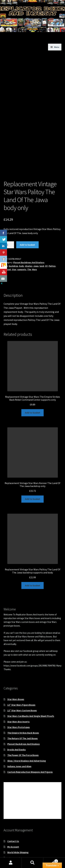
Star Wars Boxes (16, 670)
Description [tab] (10, 256)
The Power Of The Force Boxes (23, 726)
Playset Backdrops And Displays (29, 234)
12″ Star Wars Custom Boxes (22, 682)
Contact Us (13, 812)
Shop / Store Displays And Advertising (27, 732)
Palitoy (52, 237)
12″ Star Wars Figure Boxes (21, 676)
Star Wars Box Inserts (18, 693)
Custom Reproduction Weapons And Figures (30, 743)
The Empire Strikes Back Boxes (23, 704)
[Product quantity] (9, 216)
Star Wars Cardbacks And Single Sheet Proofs (31, 687)
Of (46, 237)
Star (14, 241)
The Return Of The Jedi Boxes (23, 710)
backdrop (13, 237)
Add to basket (27, 216)
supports (22, 241)
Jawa (36, 237)
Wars (35, 241)
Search (32, 863)
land (42, 237)
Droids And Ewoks (17, 721)
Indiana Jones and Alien (19, 737)
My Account (13, 818)
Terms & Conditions (18, 835)
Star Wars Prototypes (19, 698)
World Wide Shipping (18, 824)
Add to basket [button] (33, 384)
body (22, 237)
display (29, 237)
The (29, 241)
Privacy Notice (15, 829)
